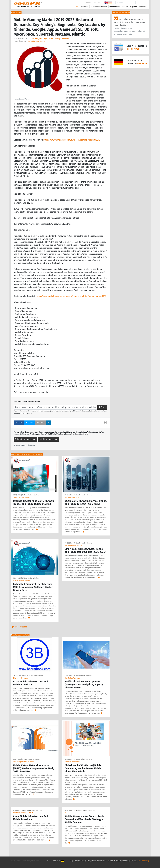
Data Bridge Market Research (24, 762)
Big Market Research (72, 678)
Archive (125, 7)
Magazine (134, 7)
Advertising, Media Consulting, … (85, 810)
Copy (102, 407)
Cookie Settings (144, 861)
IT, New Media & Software (31, 495)
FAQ (71, 861)
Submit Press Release (99, 7)
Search (141, 3)
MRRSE (67, 813)
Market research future (21, 497)
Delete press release (25, 439)
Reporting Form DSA (129, 861)
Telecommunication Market (23, 813)
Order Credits (115, 7)
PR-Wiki (89, 3)
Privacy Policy (86, 861)
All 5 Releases (19, 627)
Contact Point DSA (114, 861)
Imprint (97, 3)
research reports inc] (72, 762)
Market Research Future (36, 41)
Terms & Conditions (99, 861)
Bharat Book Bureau (20, 678)
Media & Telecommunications (33, 676)
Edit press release (49, 439)
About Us (143, 7)
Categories (84, 7)
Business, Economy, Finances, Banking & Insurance (50, 39)
